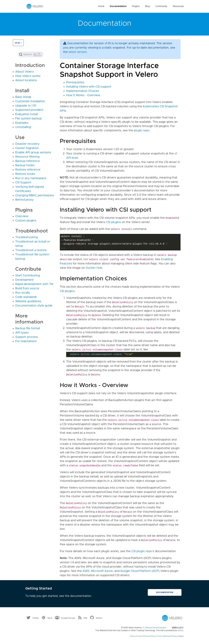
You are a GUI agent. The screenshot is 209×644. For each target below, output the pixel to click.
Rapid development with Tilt (34, 284)
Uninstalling (23, 127)
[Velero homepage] (35, 6)
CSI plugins (113, 222)
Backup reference (28, 161)
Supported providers (29, 110)
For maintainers (26, 341)
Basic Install (23, 97)
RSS (85, 618)
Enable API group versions (33, 153)
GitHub (99, 618)
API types (22, 333)
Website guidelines (28, 301)
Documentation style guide (34, 306)
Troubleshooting (26, 237)
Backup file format (28, 328)
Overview (22, 216)
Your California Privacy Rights (171, 636)
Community (161, 6)
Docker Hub (94, 268)
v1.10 (18, 43)
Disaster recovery (27, 144)
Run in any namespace (31, 178)
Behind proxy (24, 200)
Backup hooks (25, 165)
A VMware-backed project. (163, 628)
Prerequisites (75, 82)
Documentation (118, 6)
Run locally (23, 293)
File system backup (28, 119)
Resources (178, 6)
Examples (22, 123)
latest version (78, 52)
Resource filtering (27, 157)
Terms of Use (136, 636)
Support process (27, 337)
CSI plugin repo (142, 551)
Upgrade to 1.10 (26, 106)
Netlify (180, 630)
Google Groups (68, 618)
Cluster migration (27, 148)
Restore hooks (25, 174)
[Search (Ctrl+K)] (31, 54)
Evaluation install (27, 114)
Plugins (136, 6)
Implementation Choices (83, 91)
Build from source (27, 288)
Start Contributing (28, 276)
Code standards (26, 297)
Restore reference (28, 170)
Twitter (36, 618)
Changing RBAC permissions (35, 196)
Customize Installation (30, 101)
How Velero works (28, 76)
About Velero (24, 72)
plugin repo (142, 131)
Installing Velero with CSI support (89, 87)
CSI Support (23, 183)
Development (24, 280)
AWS (86, 571)
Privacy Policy (150, 636)
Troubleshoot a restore (31, 250)
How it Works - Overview (83, 95)
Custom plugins (26, 221)
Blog (147, 6)
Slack (50, 618)
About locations (26, 80)
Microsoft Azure (102, 571)
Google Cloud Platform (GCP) (140, 571)
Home (101, 6)
